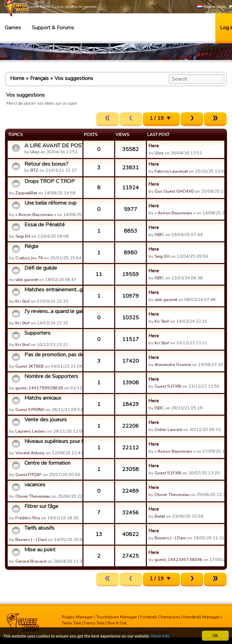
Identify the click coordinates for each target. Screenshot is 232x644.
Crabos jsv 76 (29, 258)
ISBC (159, 235)
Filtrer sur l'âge (41, 506)
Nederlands (212, 7)
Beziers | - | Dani (31, 540)
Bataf (160, 516)
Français (39, 78)
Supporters (37, 333)
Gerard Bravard (31, 561)
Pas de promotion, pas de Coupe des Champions (53, 355)
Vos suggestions (74, 78)
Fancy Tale (94, 623)
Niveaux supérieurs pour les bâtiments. (53, 441)
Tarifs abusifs (39, 528)
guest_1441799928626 (39, 388)
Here (154, 146)
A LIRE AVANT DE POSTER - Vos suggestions (53, 146)
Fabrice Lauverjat (171, 171)
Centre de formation (47, 463)
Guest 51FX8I (168, 386)
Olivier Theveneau (33, 496)
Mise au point (40, 550)
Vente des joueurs (46, 420)
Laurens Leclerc (31, 431)
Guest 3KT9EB (30, 366)
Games (13, 28)
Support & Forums (53, 28)
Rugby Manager (77, 617)
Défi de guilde (41, 268)
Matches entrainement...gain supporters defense (53, 290)
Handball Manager (201, 617)
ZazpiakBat (26, 193)
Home (17, 78)
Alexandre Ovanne (173, 365)
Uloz (35, 152)
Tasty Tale (71, 623)
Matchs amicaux (43, 398)
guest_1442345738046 (178, 560)
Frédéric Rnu (28, 518)
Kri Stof (23, 301)
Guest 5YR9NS (30, 410)
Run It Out (117, 623)
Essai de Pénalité (45, 225)
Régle (31, 246)
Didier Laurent (168, 430)
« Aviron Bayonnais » (36, 215)
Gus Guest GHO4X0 (174, 191)
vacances (35, 485)
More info (161, 636)
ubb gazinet (27, 280)
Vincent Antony (30, 453)
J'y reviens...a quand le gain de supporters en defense (53, 311)
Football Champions (160, 617)
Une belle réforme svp (50, 203)
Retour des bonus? (46, 164)
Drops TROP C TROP (50, 181)
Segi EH (23, 236)
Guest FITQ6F (29, 475)
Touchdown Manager (117, 617)
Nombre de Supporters (51, 376)
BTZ (34, 170)
